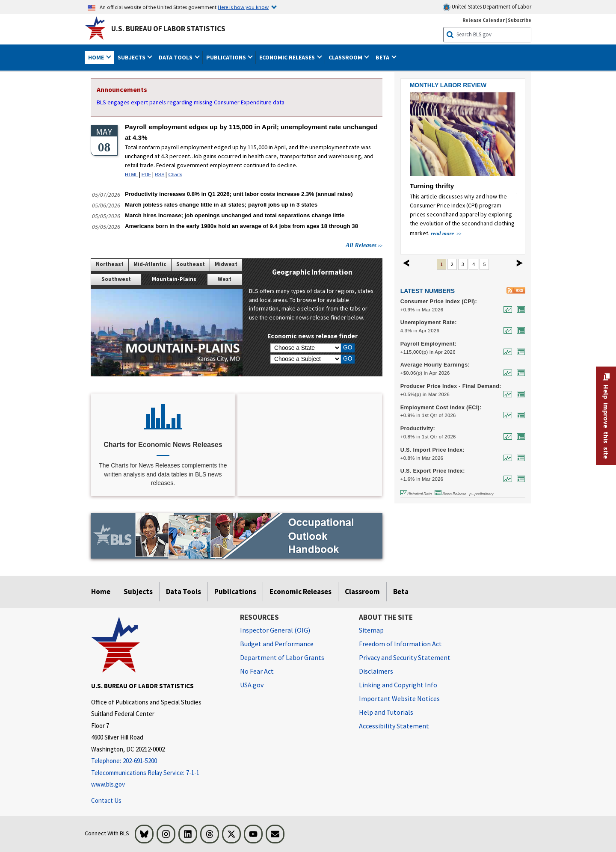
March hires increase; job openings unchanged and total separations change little (235, 215)
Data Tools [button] (176, 57)
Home (101, 592)
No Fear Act (257, 671)
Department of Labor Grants (282, 657)
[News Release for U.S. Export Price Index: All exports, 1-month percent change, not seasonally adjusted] (519, 479)
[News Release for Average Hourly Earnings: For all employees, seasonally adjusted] (519, 373)
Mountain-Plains (174, 279)
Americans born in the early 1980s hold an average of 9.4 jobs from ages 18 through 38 (241, 226)
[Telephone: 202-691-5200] (159, 761)
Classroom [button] (346, 57)
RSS (160, 175)
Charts (175, 175)
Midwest (226, 264)
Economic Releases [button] (288, 57)
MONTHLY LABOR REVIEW (448, 85)
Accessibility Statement (394, 726)
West (225, 279)
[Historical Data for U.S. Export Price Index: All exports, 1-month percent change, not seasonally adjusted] (506, 479)
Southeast (191, 264)
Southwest (116, 279)
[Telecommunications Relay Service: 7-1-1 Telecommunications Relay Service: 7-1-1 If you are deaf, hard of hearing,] (159, 773)
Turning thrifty (432, 186)
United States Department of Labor (487, 7)
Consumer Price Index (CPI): (439, 302)
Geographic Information (312, 272)
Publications (235, 592)
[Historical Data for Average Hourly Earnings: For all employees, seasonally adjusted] (506, 373)
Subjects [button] (132, 57)
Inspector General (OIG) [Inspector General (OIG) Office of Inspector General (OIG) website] (275, 630)
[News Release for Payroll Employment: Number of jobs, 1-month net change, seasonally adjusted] (519, 352)
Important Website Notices (399, 698)
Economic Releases (301, 592)
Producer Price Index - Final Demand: (451, 386)
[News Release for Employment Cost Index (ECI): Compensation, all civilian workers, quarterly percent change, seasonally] (519, 415)
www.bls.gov (108, 784)
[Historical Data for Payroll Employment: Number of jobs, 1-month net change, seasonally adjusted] (506, 352)
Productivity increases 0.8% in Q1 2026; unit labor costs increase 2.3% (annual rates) (239, 194)
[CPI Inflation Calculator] (310, 445)
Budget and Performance (277, 644)
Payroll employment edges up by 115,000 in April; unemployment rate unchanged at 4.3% (251, 132)
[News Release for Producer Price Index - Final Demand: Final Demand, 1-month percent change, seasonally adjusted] (519, 394)
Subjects (138, 592)
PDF (146, 175)
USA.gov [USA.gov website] (252, 685)
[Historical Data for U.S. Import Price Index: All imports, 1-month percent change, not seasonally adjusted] (506, 458)
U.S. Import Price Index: (432, 450)
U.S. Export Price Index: (433, 471)
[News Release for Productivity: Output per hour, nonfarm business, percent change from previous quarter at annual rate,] (519, 436)
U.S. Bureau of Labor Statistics (168, 29)
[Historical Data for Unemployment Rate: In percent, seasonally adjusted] (506, 330)
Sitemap (371, 630)
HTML (131, 175)
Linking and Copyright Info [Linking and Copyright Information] (398, 685)
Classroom (362, 592)
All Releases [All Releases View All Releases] (361, 245)
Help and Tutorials (386, 712)
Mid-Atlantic (150, 264)
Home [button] (97, 57)
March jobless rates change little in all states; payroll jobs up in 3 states (221, 205)
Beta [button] (383, 57)
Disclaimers (376, 671)
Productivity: (418, 429)
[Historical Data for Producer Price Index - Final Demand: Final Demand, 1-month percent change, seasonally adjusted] (506, 394)
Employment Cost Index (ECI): (441, 408)
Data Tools (184, 592)
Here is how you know (243, 7)
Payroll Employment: (429, 344)
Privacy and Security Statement (405, 657)
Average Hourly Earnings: (435, 365)
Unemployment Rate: (429, 322)
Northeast (110, 264)
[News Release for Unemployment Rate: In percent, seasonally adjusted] (519, 330)
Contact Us (106, 800)
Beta (401, 592)
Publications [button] (227, 57)
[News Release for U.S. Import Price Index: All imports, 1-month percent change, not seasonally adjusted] (519, 458)
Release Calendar (484, 20)
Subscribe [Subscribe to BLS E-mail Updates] (520, 20)
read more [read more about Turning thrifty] (443, 233)
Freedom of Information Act (400, 644)
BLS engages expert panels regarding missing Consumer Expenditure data (191, 102)
